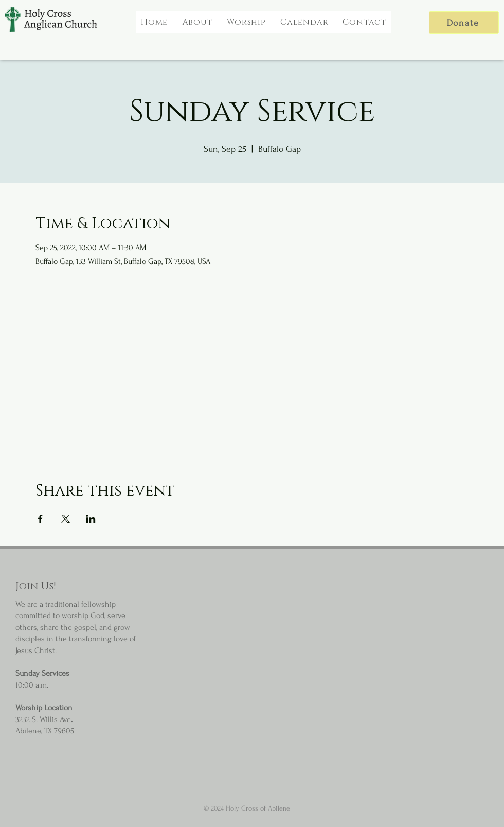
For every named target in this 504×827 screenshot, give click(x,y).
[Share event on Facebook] (40, 519)
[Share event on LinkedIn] (91, 519)
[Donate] (464, 23)
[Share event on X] (66, 519)
